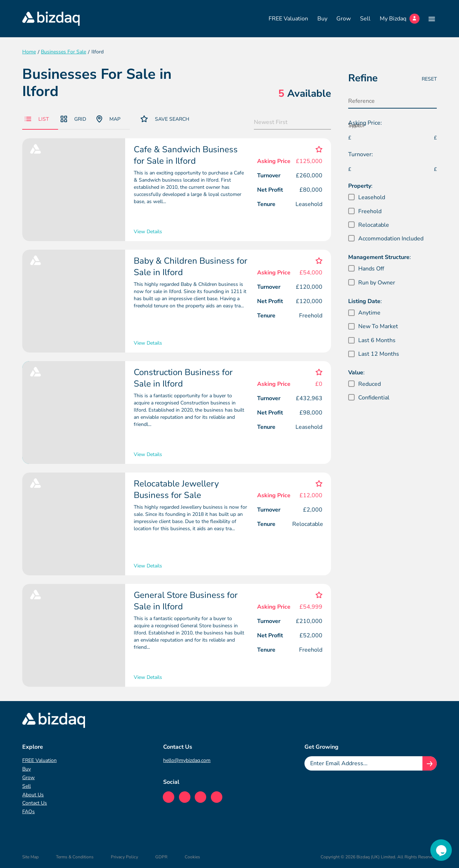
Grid (73, 119)
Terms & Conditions (75, 857)
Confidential (374, 398)
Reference (361, 101)
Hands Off (371, 269)
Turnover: (361, 154)
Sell (365, 19)
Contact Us (35, 803)
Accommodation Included (391, 239)
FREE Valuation (288, 19)
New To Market (378, 326)
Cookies (192, 857)
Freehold (370, 211)
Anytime (369, 313)
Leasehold (372, 197)
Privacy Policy (124, 857)
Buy (322, 19)
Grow (344, 19)
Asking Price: (365, 123)
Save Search (165, 119)
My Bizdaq (400, 19)
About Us (33, 795)
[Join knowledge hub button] (430, 763)
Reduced (370, 384)
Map (108, 119)
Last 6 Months (377, 340)
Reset (429, 79)
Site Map (30, 857)
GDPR (161, 857)
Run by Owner (377, 283)
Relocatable (374, 225)
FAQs (29, 812)
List (37, 119)
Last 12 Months (379, 354)
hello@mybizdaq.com (187, 760)
